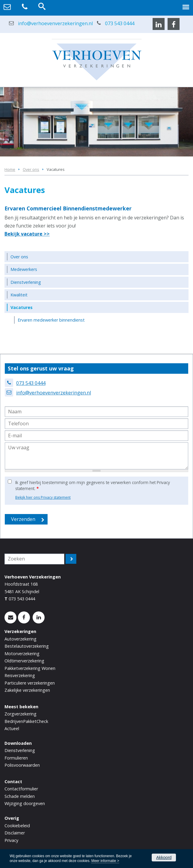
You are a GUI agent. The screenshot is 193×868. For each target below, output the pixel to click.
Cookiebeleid (17, 826)
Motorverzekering (22, 654)
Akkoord (164, 858)
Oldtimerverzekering (24, 661)
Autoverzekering (20, 639)
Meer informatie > (105, 861)
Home (10, 169)
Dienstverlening (20, 750)
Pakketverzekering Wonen (30, 668)
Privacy (11, 840)
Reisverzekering (20, 675)
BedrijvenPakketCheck (26, 721)
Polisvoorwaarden (22, 765)
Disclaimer (15, 833)
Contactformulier (21, 789)
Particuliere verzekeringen (30, 683)
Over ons (31, 169)
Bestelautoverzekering (27, 646)
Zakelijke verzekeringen (27, 690)
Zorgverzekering (20, 714)
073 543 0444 (120, 23)
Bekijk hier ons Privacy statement (43, 497)
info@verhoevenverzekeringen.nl (55, 23)
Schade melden (20, 796)
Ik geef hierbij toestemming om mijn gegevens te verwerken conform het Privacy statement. (93, 485)
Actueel (12, 728)
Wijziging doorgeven (25, 803)
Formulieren (16, 758)
